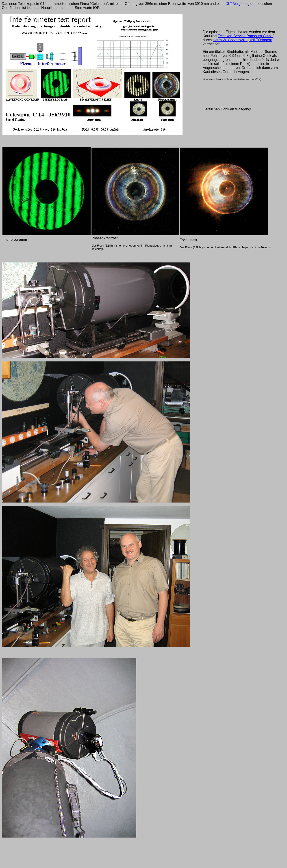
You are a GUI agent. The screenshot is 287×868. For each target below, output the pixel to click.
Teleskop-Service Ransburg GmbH (246, 36)
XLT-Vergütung (238, 4)
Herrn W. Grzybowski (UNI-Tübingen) (242, 40)
